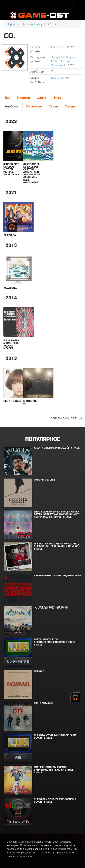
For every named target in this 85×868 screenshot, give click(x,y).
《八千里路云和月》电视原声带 (51, 608)
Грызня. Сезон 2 (44, 480)
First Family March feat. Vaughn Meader (11, 345)
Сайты (70, 106)
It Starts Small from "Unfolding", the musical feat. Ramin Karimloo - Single (57, 546)
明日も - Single (12, 401)
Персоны (13, 24)
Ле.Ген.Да (10, 235)
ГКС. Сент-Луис (44, 703)
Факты (42, 98)
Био (8, 98)
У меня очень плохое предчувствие (57, 576)
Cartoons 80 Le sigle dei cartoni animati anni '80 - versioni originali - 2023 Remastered (32, 173)
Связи (53, 106)
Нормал (39, 671)
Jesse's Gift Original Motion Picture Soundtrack (63, 61)
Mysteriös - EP (60, 47)
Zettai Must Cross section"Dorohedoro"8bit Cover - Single (56, 642)
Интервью (34, 106)
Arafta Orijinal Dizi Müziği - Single (57, 448)
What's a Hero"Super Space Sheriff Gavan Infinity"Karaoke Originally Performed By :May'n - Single (56, 514)
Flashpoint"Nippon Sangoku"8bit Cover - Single (55, 737)
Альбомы (12, 106)
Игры (58, 98)
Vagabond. (10, 288)
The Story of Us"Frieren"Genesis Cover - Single (55, 801)
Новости (24, 98)
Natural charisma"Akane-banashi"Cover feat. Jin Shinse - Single (55, 770)
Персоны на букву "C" (37, 24)
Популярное (42, 439)
